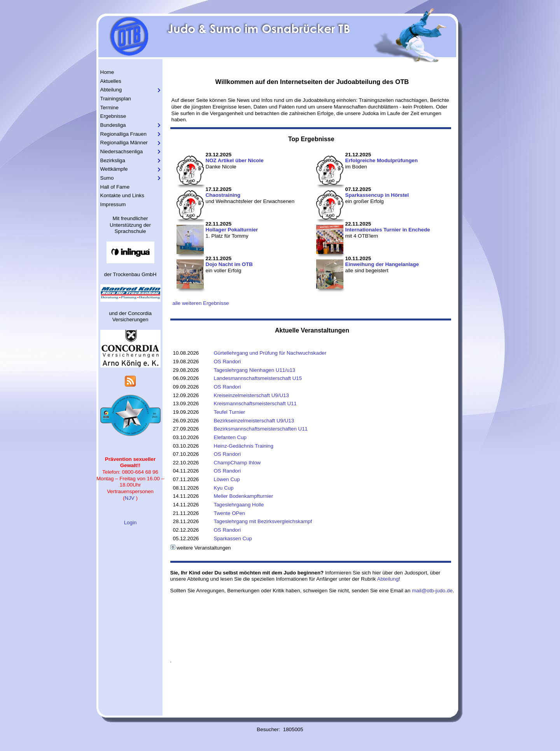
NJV (130, 498)
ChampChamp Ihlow (237, 463)
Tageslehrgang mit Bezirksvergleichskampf (263, 521)
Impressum (113, 204)
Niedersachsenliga (122, 151)
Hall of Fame (115, 187)
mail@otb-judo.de (432, 591)
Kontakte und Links (122, 195)
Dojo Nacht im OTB (229, 264)
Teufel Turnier (230, 412)
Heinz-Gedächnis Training (244, 446)
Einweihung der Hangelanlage (382, 264)
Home (107, 72)
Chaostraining (223, 195)
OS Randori (227, 361)
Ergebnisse (113, 116)
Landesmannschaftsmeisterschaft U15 (258, 378)
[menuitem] (130, 73)
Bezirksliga (113, 160)
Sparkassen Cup (233, 538)
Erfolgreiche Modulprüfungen (382, 160)
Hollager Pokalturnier (232, 230)
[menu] (130, 139)
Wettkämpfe (114, 169)
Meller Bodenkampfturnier (244, 496)
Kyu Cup (224, 488)
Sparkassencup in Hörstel (377, 195)
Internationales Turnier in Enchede (388, 230)
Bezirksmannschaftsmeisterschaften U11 (261, 429)
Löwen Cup (227, 479)
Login (130, 523)
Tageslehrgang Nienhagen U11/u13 (255, 370)
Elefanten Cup (230, 437)
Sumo (107, 178)
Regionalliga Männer (124, 143)
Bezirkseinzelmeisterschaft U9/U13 (254, 421)
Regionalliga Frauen (123, 134)
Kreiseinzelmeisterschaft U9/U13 (251, 395)
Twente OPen (230, 513)
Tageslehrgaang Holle (239, 505)
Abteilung (111, 90)
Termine (109, 108)
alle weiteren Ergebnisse (201, 303)
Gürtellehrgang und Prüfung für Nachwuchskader (270, 353)
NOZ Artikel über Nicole (235, 160)
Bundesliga (113, 125)
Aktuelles (111, 81)
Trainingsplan (116, 99)
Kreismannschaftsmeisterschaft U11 (255, 404)
